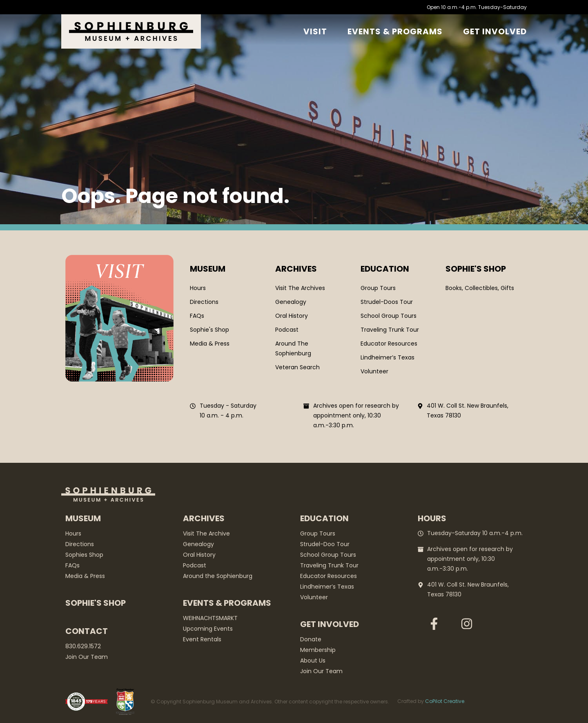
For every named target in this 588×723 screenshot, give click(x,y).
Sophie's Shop (96, 603)
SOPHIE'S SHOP (476, 269)
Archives (296, 269)
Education (385, 269)
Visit (315, 31)
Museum (208, 269)
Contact (87, 631)
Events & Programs (395, 31)
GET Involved (495, 31)
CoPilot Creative (445, 701)
